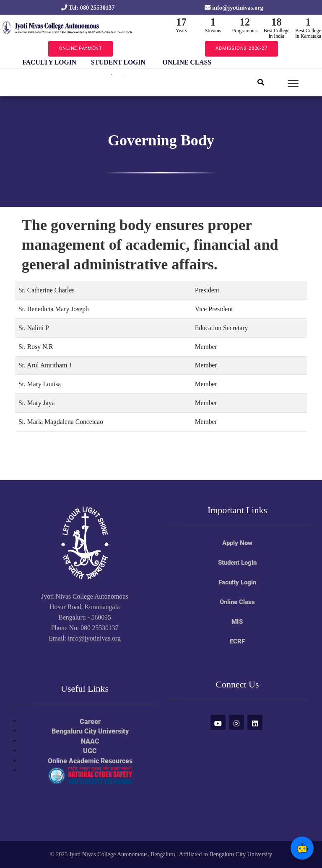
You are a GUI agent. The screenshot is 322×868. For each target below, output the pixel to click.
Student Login (237, 563)
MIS (237, 622)
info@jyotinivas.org (234, 8)
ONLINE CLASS (187, 62)
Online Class (237, 602)
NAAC (90, 741)
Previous (9, 62)
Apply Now (237, 543)
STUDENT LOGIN (118, 62)
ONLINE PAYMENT (81, 48)
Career (90, 722)
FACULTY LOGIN (49, 62)
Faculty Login (237, 582)
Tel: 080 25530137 (88, 8)
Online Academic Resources (90, 761)
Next (227, 62)
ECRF (237, 641)
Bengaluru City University (90, 731)
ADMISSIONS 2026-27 (241, 48)
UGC (90, 751)
